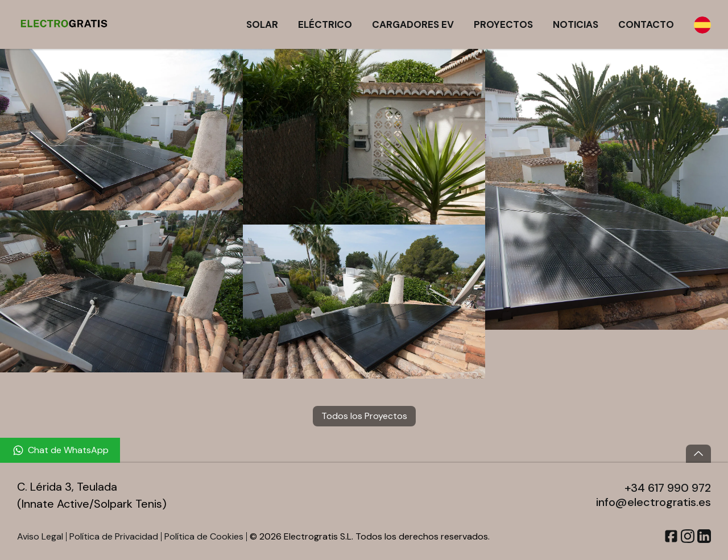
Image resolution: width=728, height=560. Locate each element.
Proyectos (503, 24)
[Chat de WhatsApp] (60, 450)
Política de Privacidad (114, 536)
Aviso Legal (40, 536)
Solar (262, 24)
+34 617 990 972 (668, 488)
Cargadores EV (413, 24)
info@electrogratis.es (653, 502)
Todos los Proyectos (364, 416)
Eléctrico (325, 24)
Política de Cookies (204, 536)
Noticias (576, 24)
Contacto (646, 24)
